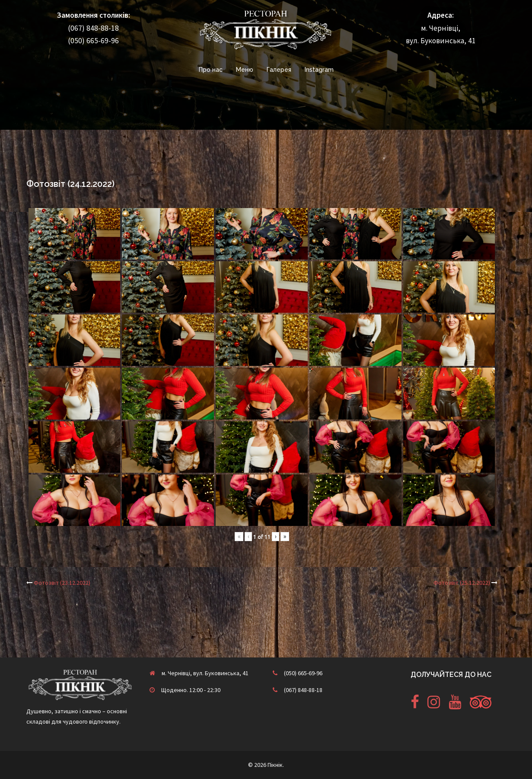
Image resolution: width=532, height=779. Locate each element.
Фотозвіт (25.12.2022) (462, 583)
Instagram (319, 70)
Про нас (211, 70)
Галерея (279, 70)
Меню (245, 70)
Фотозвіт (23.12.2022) (62, 583)
